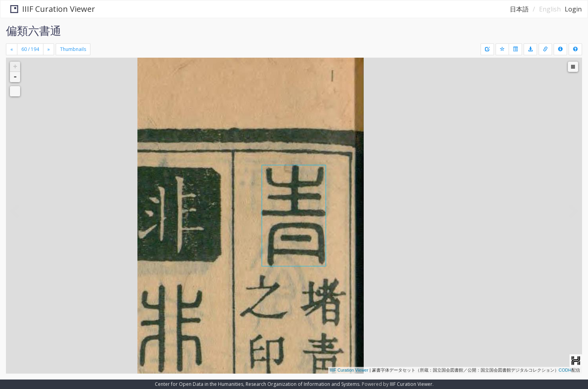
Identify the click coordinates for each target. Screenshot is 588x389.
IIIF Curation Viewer (49, 9)
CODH (565, 370)
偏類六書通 (34, 30)
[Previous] (12, 49)
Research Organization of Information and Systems (302, 384)
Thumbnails (73, 49)
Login (573, 9)
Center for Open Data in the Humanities (199, 384)
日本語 (519, 9)
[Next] (49, 49)
